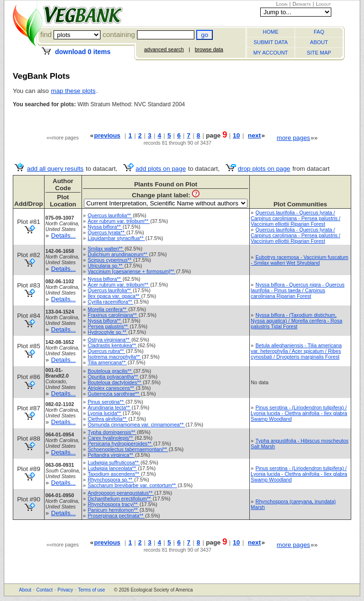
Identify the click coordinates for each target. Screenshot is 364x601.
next (254, 135)
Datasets (302, 4)
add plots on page (161, 169)
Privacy (65, 590)
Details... (64, 236)
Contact (44, 590)
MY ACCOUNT (270, 53)
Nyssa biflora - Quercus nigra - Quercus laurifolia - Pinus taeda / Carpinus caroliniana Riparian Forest (298, 290)
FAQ (319, 32)
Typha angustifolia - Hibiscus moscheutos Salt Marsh (300, 444)
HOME (271, 32)
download (83, 52)
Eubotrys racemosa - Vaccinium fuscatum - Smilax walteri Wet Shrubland (300, 260)
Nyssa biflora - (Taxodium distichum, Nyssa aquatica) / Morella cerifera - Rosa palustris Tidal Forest (296, 321)
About (25, 590)
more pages (293, 138)
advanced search (164, 49)
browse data (209, 49)
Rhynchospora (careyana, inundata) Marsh (293, 504)
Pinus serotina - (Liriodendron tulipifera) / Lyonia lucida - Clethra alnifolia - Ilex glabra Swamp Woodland (299, 413)
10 (236, 135)
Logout (323, 4)
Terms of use (91, 590)
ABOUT (319, 42)
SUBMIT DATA (271, 42)
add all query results (55, 169)
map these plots (73, 91)
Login (282, 4)
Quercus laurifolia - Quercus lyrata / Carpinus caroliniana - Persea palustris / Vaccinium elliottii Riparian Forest (296, 218)
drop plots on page (264, 169)
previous (107, 135)
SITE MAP (319, 53)
